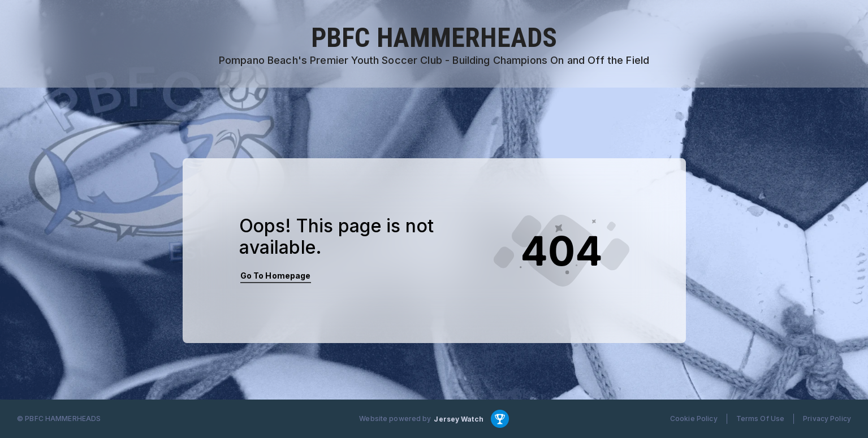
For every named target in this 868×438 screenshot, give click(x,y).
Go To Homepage (276, 276)
